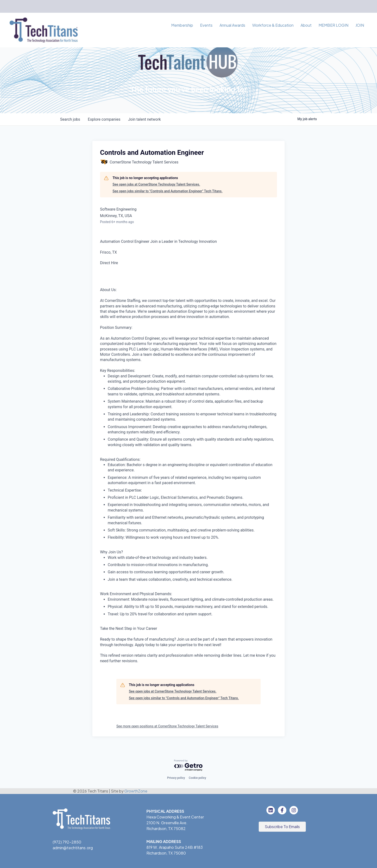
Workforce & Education (273, 25)
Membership (182, 25)
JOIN (360, 25)
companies (104, 119)
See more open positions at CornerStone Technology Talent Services (167, 726)
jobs (70, 119)
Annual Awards (232, 25)
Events (206, 25)
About (306, 25)
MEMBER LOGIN (333, 25)
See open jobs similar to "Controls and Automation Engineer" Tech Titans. (167, 191)
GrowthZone (136, 791)
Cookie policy (197, 778)
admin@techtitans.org (73, 848)
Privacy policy (176, 778)
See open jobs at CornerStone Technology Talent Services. (156, 184)
